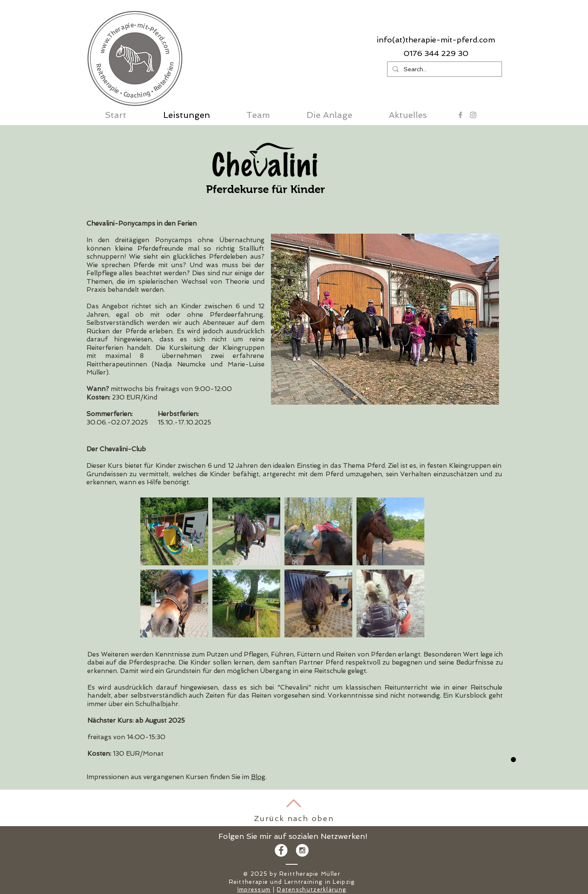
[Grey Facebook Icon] (460, 115)
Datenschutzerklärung (312, 890)
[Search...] (444, 69)
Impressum (254, 890)
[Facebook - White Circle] (281, 850)
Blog (258, 777)
